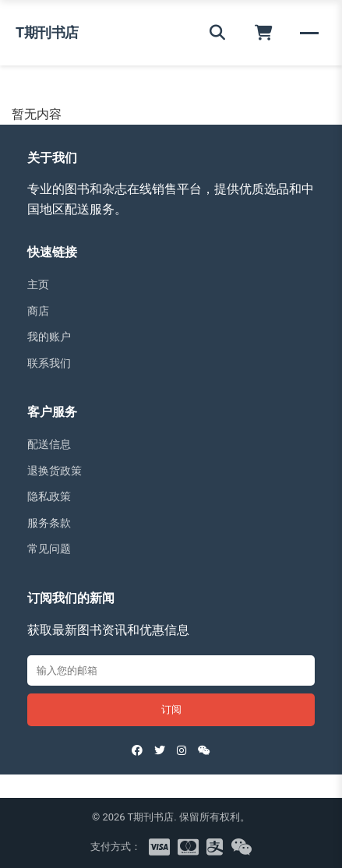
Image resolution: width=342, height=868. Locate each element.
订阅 (171, 709)
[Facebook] (137, 750)
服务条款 (49, 523)
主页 (38, 284)
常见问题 (49, 549)
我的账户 (49, 337)
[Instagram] (182, 750)
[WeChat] (204, 750)
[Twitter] (160, 750)
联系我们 (49, 363)
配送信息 (49, 444)
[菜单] (309, 33)
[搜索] (217, 33)
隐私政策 (49, 496)
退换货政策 (55, 471)
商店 (38, 311)
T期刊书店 (47, 32)
